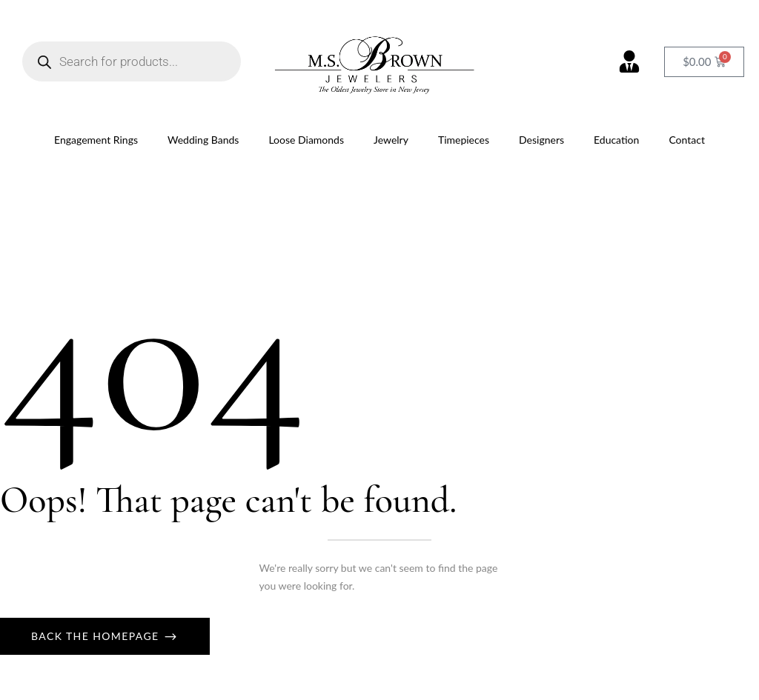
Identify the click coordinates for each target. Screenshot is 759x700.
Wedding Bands (203, 140)
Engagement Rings (96, 140)
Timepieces (464, 140)
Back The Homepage (97, 636)
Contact (687, 140)
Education (616, 140)
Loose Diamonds (306, 140)
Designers (541, 140)
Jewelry (391, 140)
